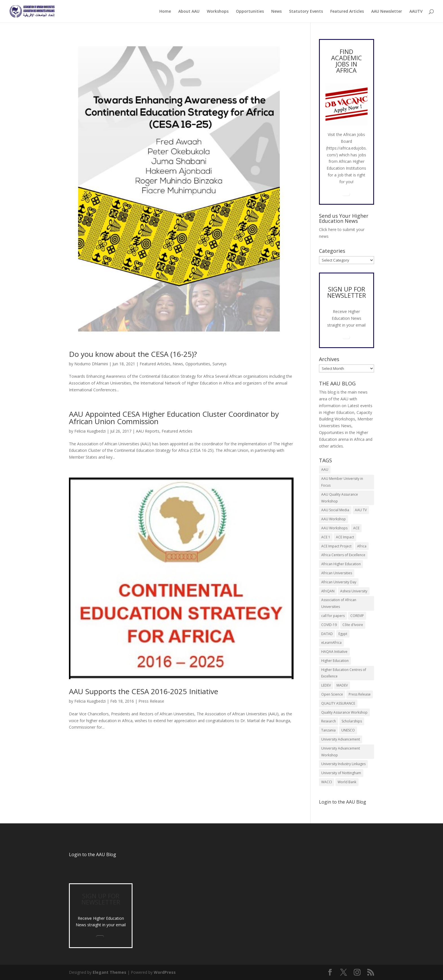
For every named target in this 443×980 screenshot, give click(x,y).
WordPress (165, 972)
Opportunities (250, 12)
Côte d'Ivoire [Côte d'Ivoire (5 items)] (353, 625)
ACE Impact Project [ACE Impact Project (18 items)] (336, 546)
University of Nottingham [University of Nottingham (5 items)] (341, 773)
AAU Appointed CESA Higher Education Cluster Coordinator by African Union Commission (174, 418)
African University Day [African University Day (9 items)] (339, 582)
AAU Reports (148, 431)
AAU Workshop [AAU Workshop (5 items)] (334, 519)
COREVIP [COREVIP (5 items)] (357, 616)
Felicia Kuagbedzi (90, 431)
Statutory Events (306, 12)
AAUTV (416, 12)
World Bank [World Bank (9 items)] (347, 782)
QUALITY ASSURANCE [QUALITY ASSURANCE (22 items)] (338, 703)
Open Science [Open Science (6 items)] (332, 694)
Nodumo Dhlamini (91, 364)
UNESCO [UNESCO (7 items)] (348, 730)
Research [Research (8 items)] (329, 721)
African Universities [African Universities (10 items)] (337, 573)
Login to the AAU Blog (93, 854)
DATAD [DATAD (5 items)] (327, 634)
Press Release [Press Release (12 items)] (360, 694)
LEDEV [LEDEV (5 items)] (326, 685)
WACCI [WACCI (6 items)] (327, 782)
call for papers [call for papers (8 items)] (333, 616)
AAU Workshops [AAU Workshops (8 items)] (334, 528)
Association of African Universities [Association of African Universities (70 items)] (339, 603)
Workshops (218, 12)
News (276, 12)
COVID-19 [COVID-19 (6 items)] (329, 625)
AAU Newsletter (387, 12)
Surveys (220, 364)
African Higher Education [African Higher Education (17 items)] (341, 564)
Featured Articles (347, 12)
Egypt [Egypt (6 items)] (343, 634)
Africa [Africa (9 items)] (362, 546)
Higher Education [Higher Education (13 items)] (335, 661)
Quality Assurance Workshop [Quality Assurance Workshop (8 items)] (344, 712)
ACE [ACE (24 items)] (356, 528)
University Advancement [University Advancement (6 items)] (341, 739)
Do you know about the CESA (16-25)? (133, 354)
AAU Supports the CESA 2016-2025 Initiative (144, 691)
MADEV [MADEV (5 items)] (342, 685)
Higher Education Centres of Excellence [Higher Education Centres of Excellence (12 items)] (344, 673)
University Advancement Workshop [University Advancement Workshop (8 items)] (341, 752)
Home (165, 12)
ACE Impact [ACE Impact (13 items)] (345, 537)
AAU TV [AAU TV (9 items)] (361, 510)
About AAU (189, 12)
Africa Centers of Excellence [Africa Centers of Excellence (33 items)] (343, 555)
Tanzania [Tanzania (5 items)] (328, 730)
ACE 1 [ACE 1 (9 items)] (326, 537)
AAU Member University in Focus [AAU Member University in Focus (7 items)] (342, 482)
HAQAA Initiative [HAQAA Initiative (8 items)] (334, 652)
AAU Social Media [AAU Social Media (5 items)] (335, 510)
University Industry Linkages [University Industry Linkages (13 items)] (343, 764)
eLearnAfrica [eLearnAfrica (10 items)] (331, 643)
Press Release (151, 701)
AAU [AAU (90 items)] (325, 470)
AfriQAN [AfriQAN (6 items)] (328, 591)
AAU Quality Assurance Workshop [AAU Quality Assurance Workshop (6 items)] (340, 498)
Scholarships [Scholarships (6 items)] (352, 721)
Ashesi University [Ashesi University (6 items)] (354, 591)
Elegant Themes (109, 972)
